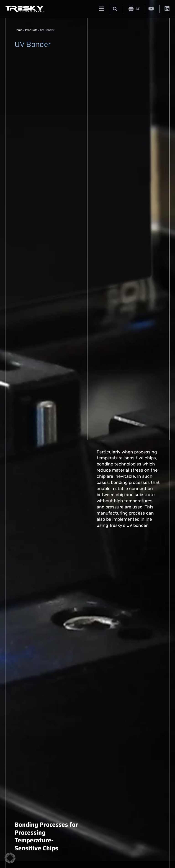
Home (18, 30)
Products (31, 30)
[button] (115, 9)
